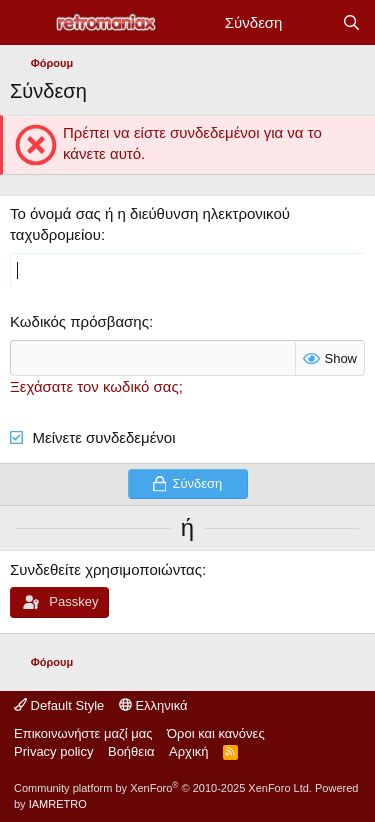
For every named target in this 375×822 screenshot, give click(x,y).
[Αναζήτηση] (351, 22)
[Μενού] (27, 23)
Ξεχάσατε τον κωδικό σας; (96, 386)
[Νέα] (311, 22)
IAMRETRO (58, 804)
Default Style (59, 705)
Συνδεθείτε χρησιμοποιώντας (106, 569)
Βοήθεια (131, 751)
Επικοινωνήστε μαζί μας (83, 733)
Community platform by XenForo (163, 788)
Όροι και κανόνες (216, 733)
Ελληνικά (153, 705)
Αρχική (189, 751)
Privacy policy (53, 751)
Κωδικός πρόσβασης (79, 321)
